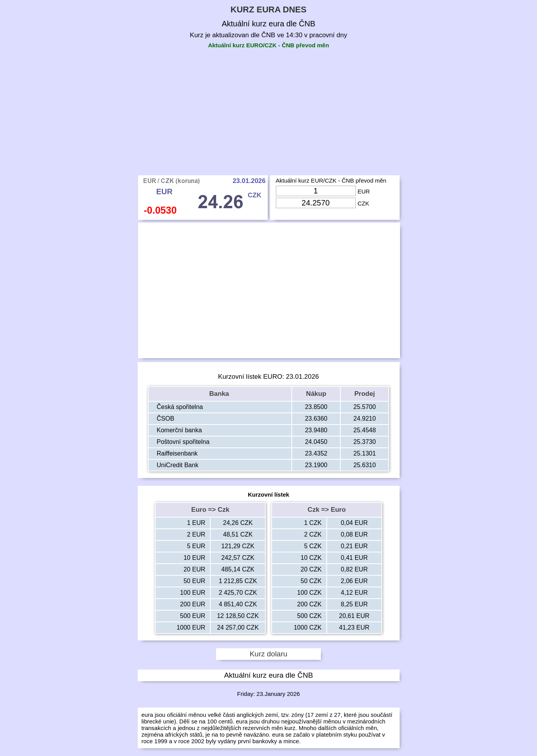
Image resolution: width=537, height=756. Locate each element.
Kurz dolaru (268, 654)
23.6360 (316, 419)
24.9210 (365, 419)
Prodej (365, 394)
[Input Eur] (316, 191)
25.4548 (365, 430)
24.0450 (316, 442)
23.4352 (316, 453)
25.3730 (365, 442)
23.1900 (316, 465)
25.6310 (365, 465)
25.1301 (365, 453)
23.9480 (316, 430)
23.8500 (316, 407)
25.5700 (365, 407)
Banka (220, 394)
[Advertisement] (268, 117)
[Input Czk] (316, 203)
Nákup (316, 394)
